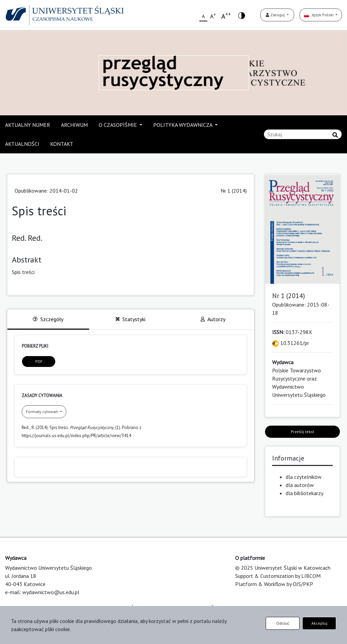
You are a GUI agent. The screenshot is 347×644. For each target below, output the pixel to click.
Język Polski (319, 15)
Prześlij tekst (302, 432)
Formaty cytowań (43, 412)
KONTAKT (62, 144)
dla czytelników (304, 477)
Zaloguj (276, 15)
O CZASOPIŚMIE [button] (118, 125)
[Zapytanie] (303, 134)
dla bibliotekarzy (304, 493)
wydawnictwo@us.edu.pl (51, 592)
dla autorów (300, 485)
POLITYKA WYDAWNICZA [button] (183, 125)
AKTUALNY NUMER (28, 125)
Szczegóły (48, 319)
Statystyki (130, 319)
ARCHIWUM (74, 125)
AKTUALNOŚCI (22, 144)
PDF (39, 361)
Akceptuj (319, 623)
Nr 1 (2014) (234, 191)
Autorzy (213, 319)
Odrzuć (283, 623)
